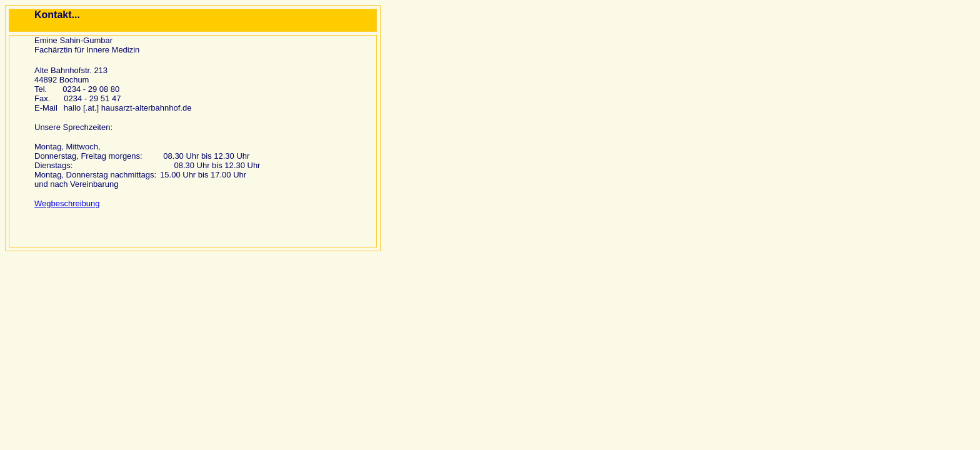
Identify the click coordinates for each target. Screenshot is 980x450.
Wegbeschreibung (67, 203)
